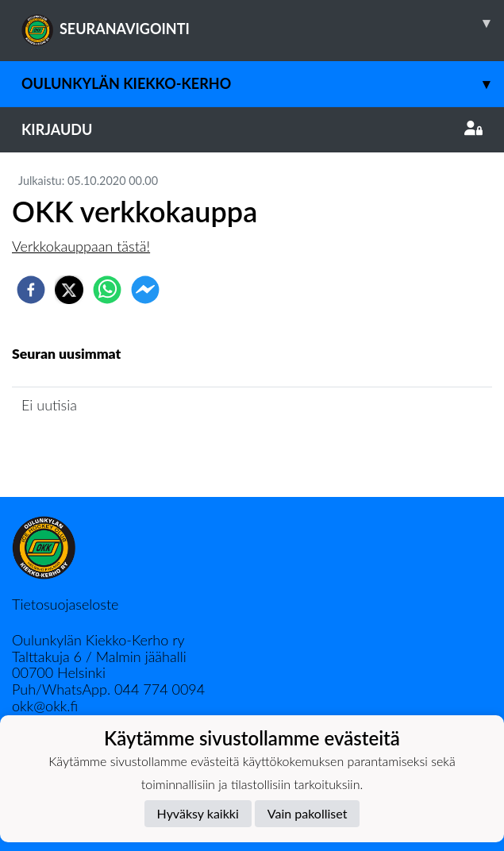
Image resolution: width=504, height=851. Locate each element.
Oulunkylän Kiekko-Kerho (263, 84)
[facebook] (31, 290)
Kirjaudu (252, 129)
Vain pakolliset (308, 813)
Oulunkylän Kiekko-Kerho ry (98, 640)
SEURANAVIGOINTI (263, 23)
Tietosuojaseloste (65, 604)
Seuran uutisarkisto (82, 450)
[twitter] (69, 290)
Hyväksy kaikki (198, 813)
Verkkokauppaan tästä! (81, 246)
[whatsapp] (107, 290)
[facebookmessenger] (145, 290)
